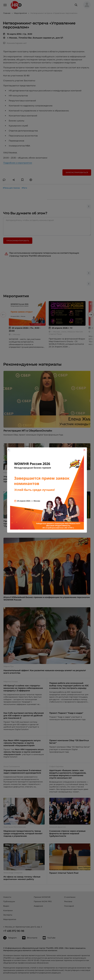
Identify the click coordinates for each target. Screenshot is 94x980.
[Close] (84, 450)
